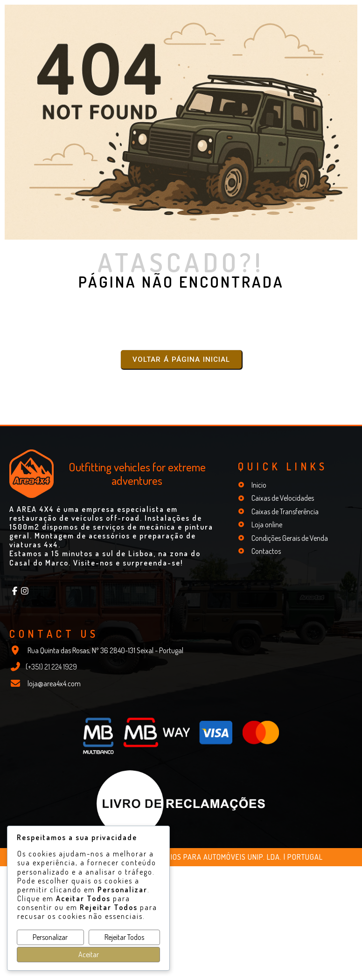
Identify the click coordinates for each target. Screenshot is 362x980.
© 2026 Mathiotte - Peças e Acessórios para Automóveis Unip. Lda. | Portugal (181, 856)
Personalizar (50, 937)
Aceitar (89, 954)
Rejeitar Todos (124, 937)
